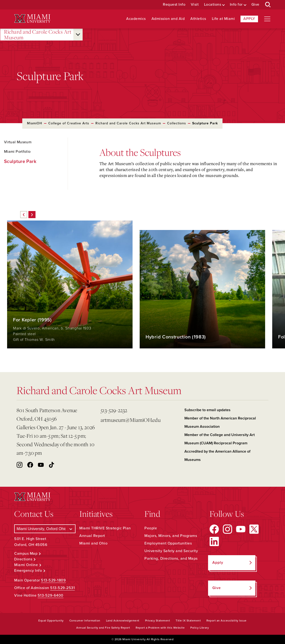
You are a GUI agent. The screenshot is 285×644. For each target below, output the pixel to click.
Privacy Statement (158, 621)
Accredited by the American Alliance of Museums (217, 456)
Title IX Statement (188, 621)
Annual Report (92, 536)
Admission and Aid (168, 19)
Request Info (174, 5)
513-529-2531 (62, 588)
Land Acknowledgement (123, 621)
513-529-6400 (51, 595)
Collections (177, 123)
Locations (213, 5)
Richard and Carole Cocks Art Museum (38, 35)
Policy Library (200, 628)
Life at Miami (223, 19)
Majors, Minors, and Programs (171, 536)
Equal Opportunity (51, 621)
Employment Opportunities (168, 543)
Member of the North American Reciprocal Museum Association (220, 422)
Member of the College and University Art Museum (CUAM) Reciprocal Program (220, 439)
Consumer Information (85, 621)
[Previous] (24, 215)
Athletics (198, 19)
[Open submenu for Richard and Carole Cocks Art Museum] (78, 35)
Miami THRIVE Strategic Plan (105, 528)
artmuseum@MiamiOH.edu (131, 420)
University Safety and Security (171, 551)
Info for (236, 5)
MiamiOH (35, 123)
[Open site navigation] (267, 19)
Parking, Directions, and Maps (171, 558)
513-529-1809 (53, 580)
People (151, 528)
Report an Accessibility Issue (227, 621)
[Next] (32, 215)
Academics (136, 19)
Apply (249, 19)
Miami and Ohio (93, 543)
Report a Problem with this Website (160, 628)
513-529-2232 (114, 410)
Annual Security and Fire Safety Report (103, 628)
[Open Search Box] (268, 5)
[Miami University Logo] (32, 19)
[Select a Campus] (45, 529)
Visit (195, 5)
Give (255, 5)
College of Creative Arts (69, 123)
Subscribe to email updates (207, 410)
